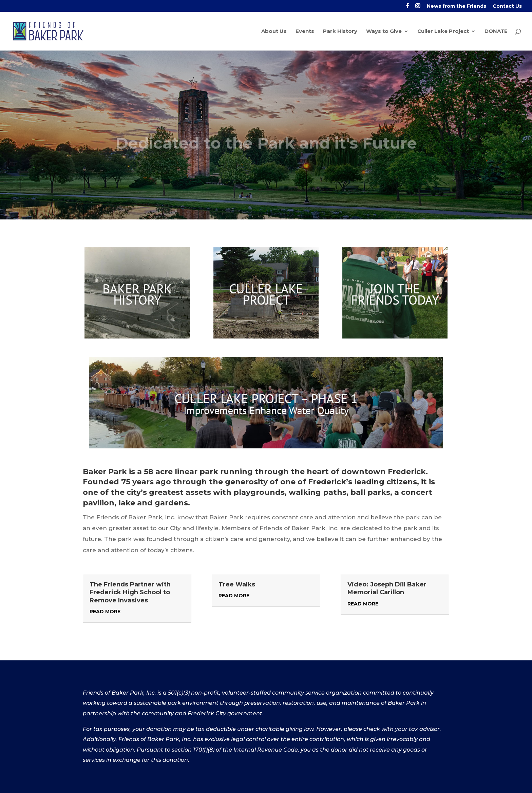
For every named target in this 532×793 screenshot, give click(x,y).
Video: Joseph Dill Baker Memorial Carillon (387, 588)
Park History (340, 32)
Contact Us (507, 6)
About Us (274, 32)
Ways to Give (384, 32)
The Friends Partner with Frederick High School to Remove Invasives (130, 592)
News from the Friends (457, 6)
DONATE (496, 32)
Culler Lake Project (443, 32)
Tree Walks (237, 584)
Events (305, 32)
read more (105, 612)
